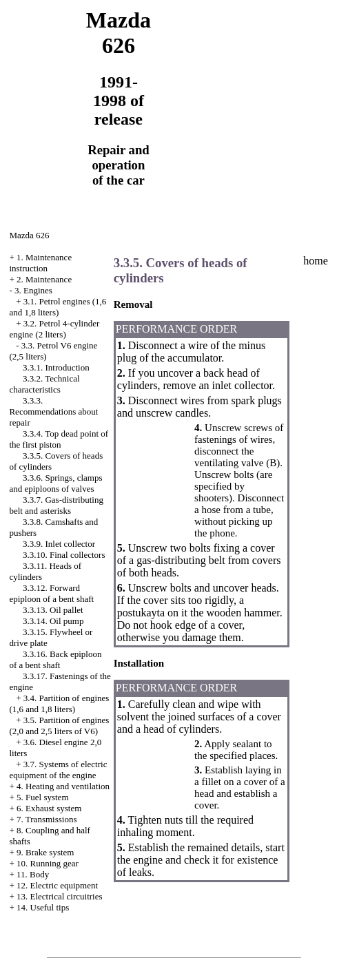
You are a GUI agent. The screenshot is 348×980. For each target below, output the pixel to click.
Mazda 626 (29, 235)
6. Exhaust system (49, 808)
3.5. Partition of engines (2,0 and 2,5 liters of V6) (59, 726)
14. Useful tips (43, 907)
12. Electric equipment (57, 885)
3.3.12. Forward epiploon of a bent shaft (51, 593)
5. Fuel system (42, 797)
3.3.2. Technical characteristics (44, 384)
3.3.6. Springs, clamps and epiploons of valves (55, 483)
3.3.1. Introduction (56, 367)
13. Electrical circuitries (60, 896)
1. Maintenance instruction (40, 263)
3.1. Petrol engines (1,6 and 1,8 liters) (58, 307)
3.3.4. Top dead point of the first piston (59, 439)
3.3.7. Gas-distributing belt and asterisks (56, 505)
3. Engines (33, 290)
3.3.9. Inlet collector (59, 544)
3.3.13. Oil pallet (53, 610)
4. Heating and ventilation (63, 786)
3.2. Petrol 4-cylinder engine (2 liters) (54, 329)
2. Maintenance (44, 279)
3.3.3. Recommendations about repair (53, 411)
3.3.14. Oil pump (53, 621)
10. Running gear (48, 863)
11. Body (33, 874)
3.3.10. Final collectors (64, 555)
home (316, 261)
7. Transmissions (47, 819)
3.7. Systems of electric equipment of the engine (58, 770)
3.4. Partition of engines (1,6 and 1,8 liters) (59, 703)
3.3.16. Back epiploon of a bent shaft (55, 659)
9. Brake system (45, 852)
